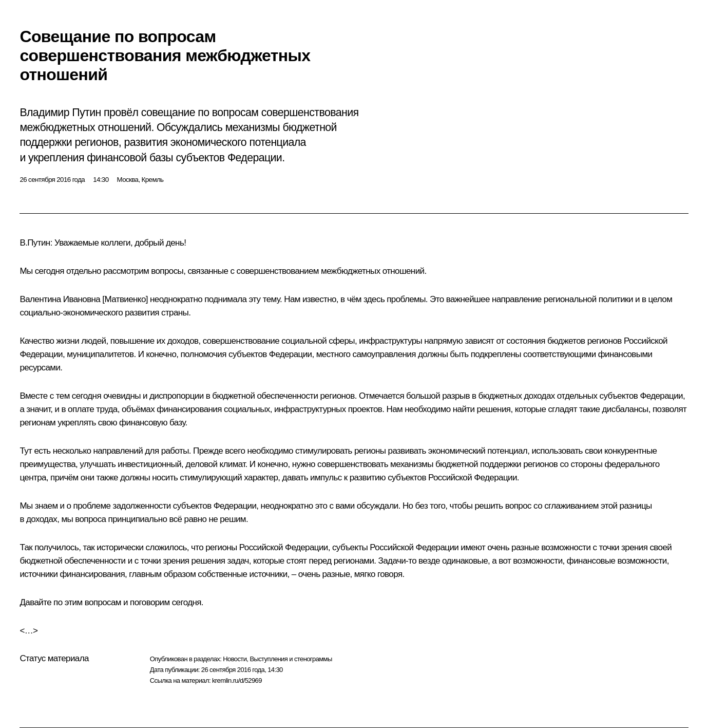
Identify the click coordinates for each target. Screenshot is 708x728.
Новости (235, 659)
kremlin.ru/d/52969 (237, 680)
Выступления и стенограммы (291, 659)
